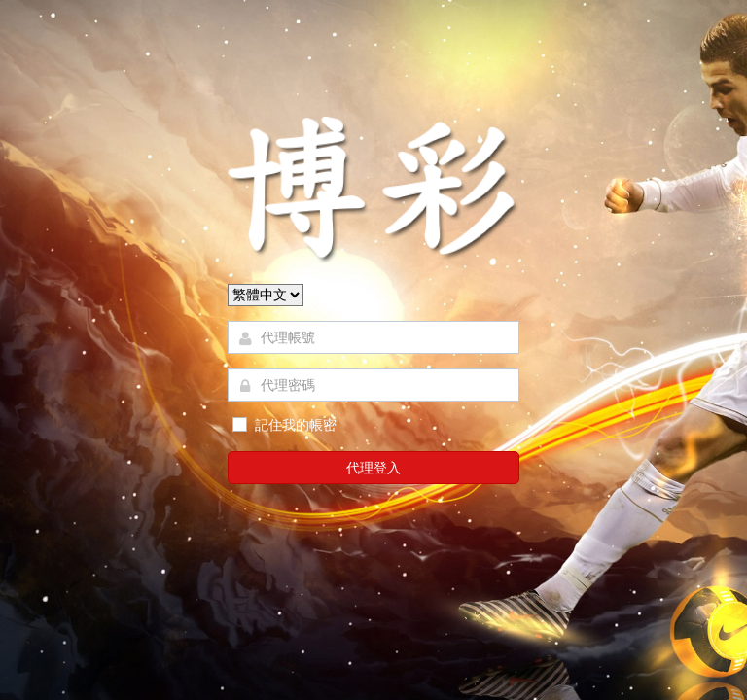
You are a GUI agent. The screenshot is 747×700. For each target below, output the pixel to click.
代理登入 (373, 468)
